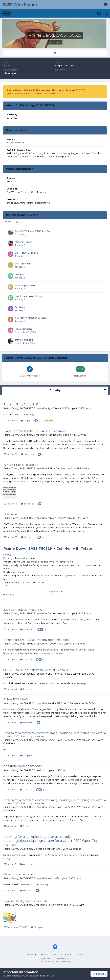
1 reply (26, 421)
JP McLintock (23, 264)
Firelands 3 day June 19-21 (21, 405)
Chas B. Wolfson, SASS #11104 (32, 231)
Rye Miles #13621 (57, 408)
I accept (99, 974)
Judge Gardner (56, 469)
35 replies (28, 504)
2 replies (26, 689)
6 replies (26, 891)
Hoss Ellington (23, 329)
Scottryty (20, 307)
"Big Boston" (55, 435)
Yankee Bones (56, 518)
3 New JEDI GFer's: (16, 699)
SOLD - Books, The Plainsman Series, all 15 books (36, 670)
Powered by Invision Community (55, 962)
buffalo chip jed (24, 340)
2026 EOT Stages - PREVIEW (23, 610)
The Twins (10, 514)
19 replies (27, 454)
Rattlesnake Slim (57, 614)
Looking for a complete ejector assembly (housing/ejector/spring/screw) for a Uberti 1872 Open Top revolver (51, 841)
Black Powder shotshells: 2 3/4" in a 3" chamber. (35, 431)
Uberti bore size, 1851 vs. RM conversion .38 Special (37, 640)
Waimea (52, 878)
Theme (31, 955)
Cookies (80, 955)
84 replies (38, 927)
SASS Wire (85, 408)
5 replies (26, 659)
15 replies (27, 537)
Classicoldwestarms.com (19, 874)
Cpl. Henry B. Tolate (26, 253)
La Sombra (54, 905)
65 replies (27, 629)
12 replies (27, 722)
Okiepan (20, 274)
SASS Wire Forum (20, 5)
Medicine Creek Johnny (29, 296)
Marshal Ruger (23, 242)
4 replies (26, 755)
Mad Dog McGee (25, 285)
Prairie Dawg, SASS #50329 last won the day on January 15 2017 (46, 90)
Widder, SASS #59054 (60, 703)
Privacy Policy (48, 955)
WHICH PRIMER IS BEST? (21, 465)
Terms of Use (47, 976)
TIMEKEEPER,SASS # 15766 (31, 318)
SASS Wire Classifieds (69, 849)
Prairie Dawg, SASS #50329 (19, 408)
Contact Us (65, 955)
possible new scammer (23, 766)
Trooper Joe (54, 644)
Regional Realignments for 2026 (25, 901)
